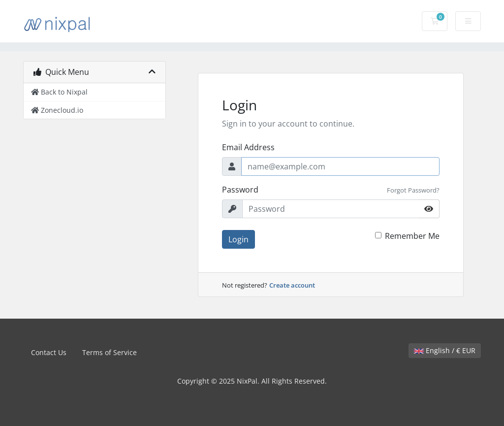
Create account (292, 285)
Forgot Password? (413, 190)
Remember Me (412, 236)
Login (238, 239)
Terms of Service (110, 352)
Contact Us (49, 352)
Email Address (248, 147)
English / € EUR (445, 350)
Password (240, 190)
